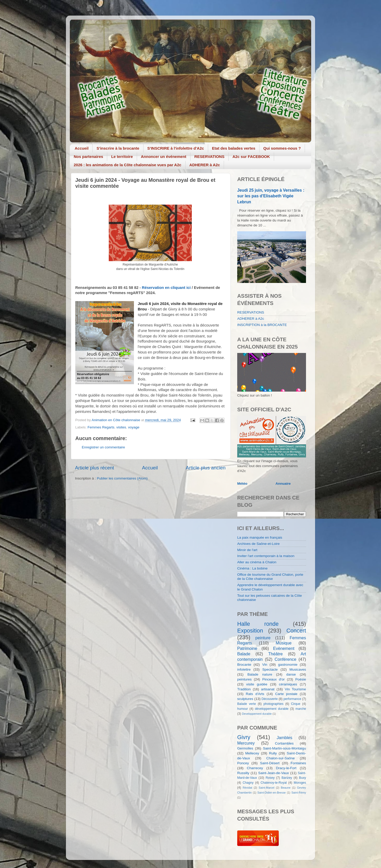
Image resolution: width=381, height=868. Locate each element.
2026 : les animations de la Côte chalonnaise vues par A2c (128, 165)
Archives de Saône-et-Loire (258, 544)
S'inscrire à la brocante (118, 148)
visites (121, 427)
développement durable (272, 709)
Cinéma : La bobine (252, 568)
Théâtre (275, 654)
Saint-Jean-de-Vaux (274, 773)
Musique (284, 643)
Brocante (244, 665)
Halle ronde (258, 624)
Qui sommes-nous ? (282, 148)
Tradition (244, 689)
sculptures (245, 699)
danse (291, 674)
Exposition (250, 631)
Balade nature (260, 674)
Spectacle (270, 669)
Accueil (82, 148)
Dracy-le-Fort (286, 768)
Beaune (286, 788)
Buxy (302, 778)
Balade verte (247, 704)
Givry (244, 737)
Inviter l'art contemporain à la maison (266, 556)
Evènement (284, 648)
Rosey (270, 778)
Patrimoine (247, 648)
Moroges (300, 783)
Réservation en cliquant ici (166, 288)
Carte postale (286, 694)
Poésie (301, 679)
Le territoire (122, 157)
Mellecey (252, 753)
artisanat (268, 689)
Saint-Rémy (299, 793)
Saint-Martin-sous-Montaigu (284, 748)
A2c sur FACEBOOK (251, 157)
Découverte (270, 699)
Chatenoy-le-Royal (274, 783)
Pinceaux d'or (274, 679)
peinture (263, 638)
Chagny (248, 783)
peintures (244, 679)
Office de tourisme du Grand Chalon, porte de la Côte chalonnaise (270, 577)
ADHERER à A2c (205, 165)
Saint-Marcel (267, 788)
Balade (244, 654)
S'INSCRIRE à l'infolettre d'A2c (176, 148)
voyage (134, 427)
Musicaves (298, 669)
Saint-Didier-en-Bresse (272, 793)
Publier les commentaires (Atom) (122, 478)
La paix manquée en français (260, 537)
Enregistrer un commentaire (103, 447)
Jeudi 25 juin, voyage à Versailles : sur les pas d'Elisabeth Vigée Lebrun (271, 196)
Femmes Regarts (101, 427)
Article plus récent (94, 468)
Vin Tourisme (295, 689)
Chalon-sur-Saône (281, 758)
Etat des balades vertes (234, 148)
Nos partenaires (88, 157)
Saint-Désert (270, 763)
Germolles (245, 748)
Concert (296, 631)
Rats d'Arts (255, 694)
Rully (273, 753)
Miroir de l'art (247, 550)
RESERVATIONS (209, 157)
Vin (265, 665)
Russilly (243, 773)
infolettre (244, 669)
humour (243, 709)
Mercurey (246, 743)
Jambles (284, 738)
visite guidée (257, 684)
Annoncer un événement (164, 157)
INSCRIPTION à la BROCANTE (262, 325)
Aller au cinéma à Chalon (257, 562)
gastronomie (288, 665)
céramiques (288, 684)
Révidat (247, 788)
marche (301, 709)
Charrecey (255, 768)
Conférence (285, 659)
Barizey (287, 778)
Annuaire (283, 484)
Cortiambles (284, 743)
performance (292, 699)
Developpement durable (257, 714)
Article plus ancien (206, 468)
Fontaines (298, 763)
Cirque (296, 704)
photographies (273, 704)
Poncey (243, 763)
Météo (242, 484)
